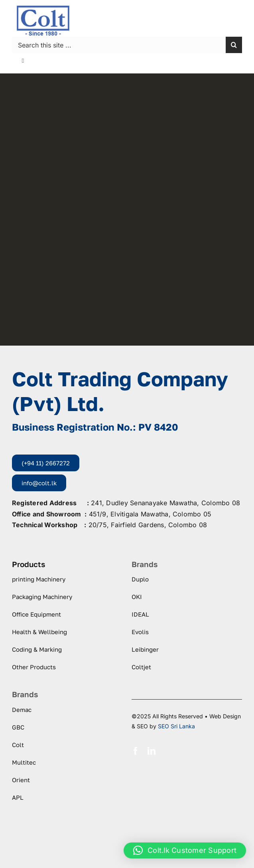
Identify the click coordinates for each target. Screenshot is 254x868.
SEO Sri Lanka (176, 726)
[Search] (234, 45)
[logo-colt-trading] (43, 8)
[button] (185, 850)
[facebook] (136, 751)
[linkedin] (152, 751)
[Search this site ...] (119, 45)
